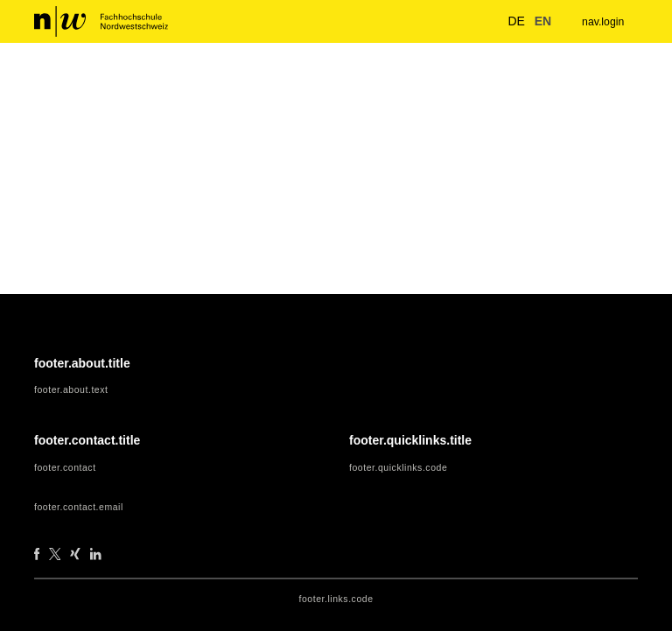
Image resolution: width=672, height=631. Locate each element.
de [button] (507, 21)
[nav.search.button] (476, 21)
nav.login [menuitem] (601, 21)
